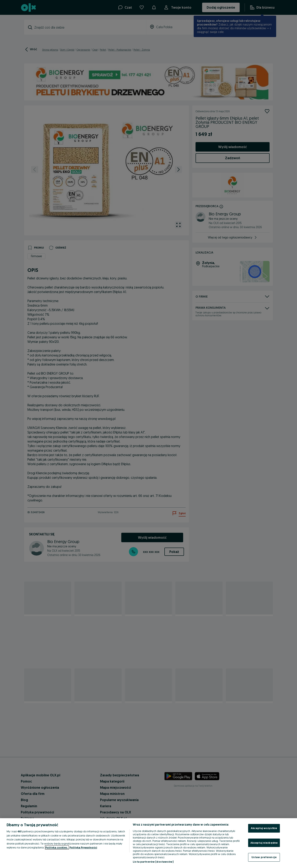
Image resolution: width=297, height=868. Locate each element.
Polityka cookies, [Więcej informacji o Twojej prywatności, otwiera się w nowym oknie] (57, 847)
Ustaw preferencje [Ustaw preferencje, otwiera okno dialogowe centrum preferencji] (264, 857)
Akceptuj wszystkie (264, 828)
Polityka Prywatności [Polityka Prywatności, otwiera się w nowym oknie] (83, 847)
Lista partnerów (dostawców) (153, 862)
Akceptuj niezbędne (264, 843)
